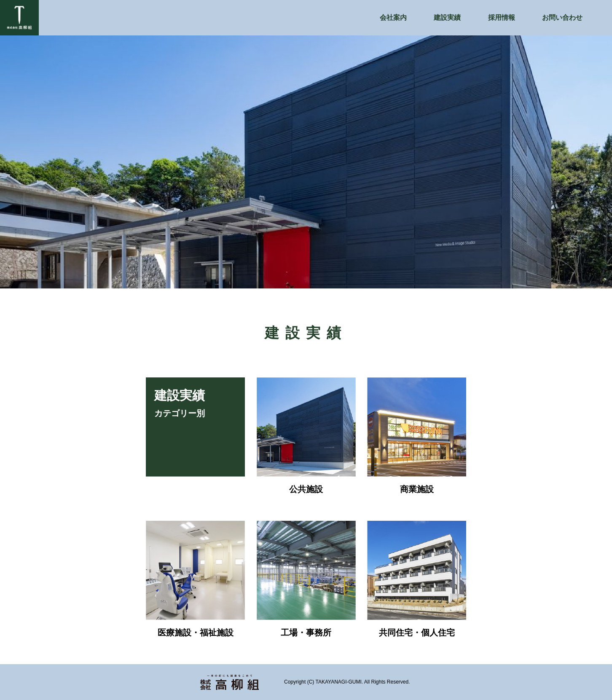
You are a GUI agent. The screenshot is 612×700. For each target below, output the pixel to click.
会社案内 (393, 17)
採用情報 (502, 17)
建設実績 (447, 17)
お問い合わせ (562, 17)
